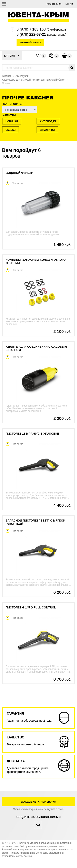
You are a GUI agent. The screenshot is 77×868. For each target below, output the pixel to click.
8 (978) (31, 29)
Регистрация (54, 4)
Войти (69, 4)
